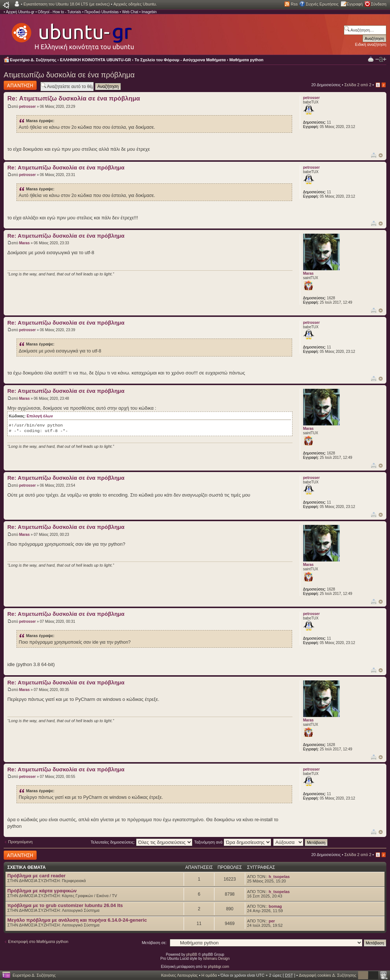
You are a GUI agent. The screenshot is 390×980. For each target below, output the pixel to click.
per (272, 921)
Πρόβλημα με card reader (36, 876)
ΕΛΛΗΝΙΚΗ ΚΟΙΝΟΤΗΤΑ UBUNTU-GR (96, 60)
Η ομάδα (209, 975)
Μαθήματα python (246, 60)
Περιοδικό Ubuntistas (101, 12)
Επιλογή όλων (40, 416)
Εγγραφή (355, 4)
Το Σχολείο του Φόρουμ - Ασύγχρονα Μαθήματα (180, 60)
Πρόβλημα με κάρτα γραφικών (42, 891)
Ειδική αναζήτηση (371, 44)
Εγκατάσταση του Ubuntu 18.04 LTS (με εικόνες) (67, 4)
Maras (24, 243)
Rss (294, 4)
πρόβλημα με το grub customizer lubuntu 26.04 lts (65, 905)
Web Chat (130, 12)
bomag (275, 906)
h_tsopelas (279, 877)
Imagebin (149, 12)
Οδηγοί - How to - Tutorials (59, 12)
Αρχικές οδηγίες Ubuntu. (135, 4)
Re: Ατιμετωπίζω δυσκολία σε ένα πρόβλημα (74, 98)
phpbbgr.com (218, 967)
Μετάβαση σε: (154, 943)
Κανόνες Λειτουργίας (179, 975)
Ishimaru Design (216, 959)
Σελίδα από (358, 85)
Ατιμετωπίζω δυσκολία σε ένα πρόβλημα (69, 75)
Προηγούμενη (20, 842)
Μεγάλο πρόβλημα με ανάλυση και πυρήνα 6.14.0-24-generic (77, 920)
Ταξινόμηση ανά (233, 842)
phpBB (192, 955)
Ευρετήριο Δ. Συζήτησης (33, 60)
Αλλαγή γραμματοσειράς (381, 59)
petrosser (27, 107)
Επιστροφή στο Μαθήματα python (38, 941)
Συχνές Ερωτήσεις (322, 4)
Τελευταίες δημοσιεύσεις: (141, 842)
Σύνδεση (379, 4)
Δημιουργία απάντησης (20, 85)
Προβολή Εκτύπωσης (371, 59)
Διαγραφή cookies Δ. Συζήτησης (328, 975)
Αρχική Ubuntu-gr (20, 12)
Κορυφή (381, 155)
